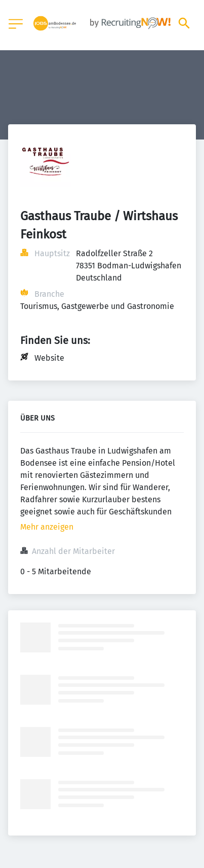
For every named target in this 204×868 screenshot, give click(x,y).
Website (49, 358)
